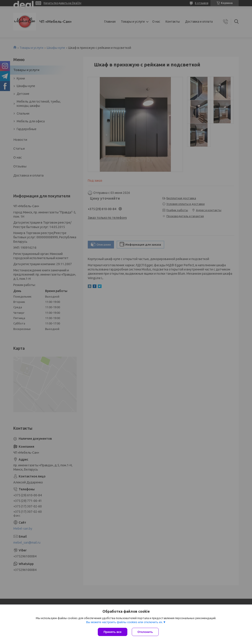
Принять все (113, 632)
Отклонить (145, 632)
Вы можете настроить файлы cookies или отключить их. (124, 622)
